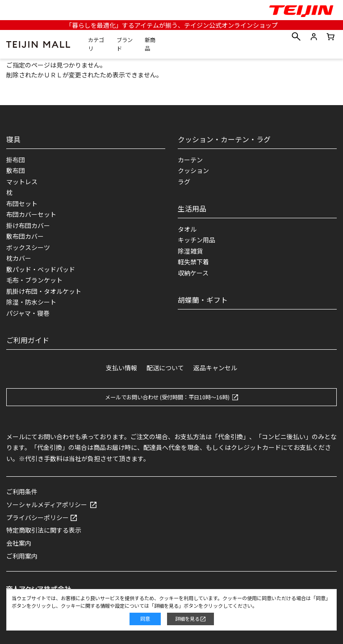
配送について (165, 368)
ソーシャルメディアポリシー (47, 504)
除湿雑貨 (190, 251)
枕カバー (19, 258)
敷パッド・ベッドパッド (41, 269)
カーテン (190, 160)
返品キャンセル (215, 368)
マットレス (22, 182)
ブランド (125, 44)
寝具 (13, 139)
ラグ (184, 182)
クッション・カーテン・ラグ (224, 139)
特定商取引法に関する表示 (44, 530)
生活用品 (192, 209)
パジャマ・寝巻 (28, 313)
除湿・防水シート (31, 302)
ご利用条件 (22, 491)
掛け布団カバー (28, 225)
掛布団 (16, 160)
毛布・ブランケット (34, 280)
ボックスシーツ (28, 247)
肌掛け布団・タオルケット (44, 291)
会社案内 (19, 543)
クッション (193, 170)
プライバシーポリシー (38, 517)
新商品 (150, 44)
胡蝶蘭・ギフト (203, 300)
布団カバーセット (31, 214)
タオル (187, 229)
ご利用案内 (22, 556)
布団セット (22, 203)
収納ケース (193, 273)
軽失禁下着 (193, 262)
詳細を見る (187, 619)
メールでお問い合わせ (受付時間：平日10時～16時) (167, 397)
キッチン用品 (197, 240)
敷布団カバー (25, 236)
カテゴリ (96, 44)
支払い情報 (121, 368)
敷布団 (16, 170)
